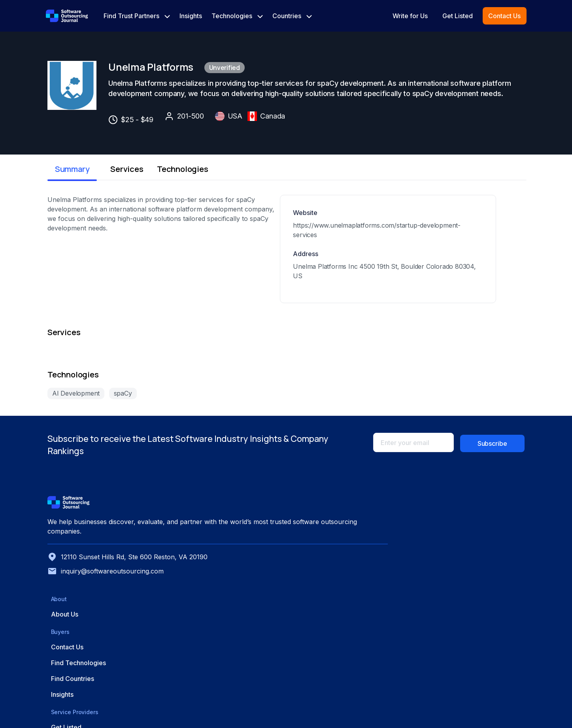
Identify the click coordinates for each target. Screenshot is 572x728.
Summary (80, 199)
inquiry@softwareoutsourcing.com (104, 656)
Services (162, 199)
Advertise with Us (481, 601)
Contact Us (504, 16)
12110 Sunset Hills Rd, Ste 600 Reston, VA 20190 (116, 637)
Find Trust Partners (137, 16)
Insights (191, 16)
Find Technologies (401, 601)
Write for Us (410, 16)
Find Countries (395, 617)
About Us (306, 585)
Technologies (237, 16)
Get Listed (458, 16)
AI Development (74, 449)
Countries (292, 16)
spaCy (123, 449)
